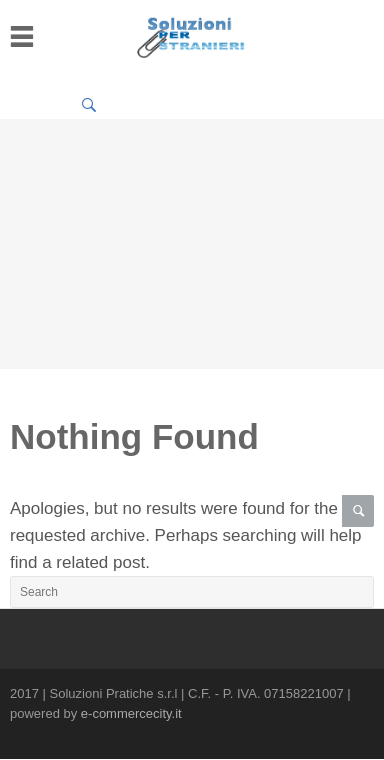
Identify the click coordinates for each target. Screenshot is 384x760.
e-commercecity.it (131, 713)
